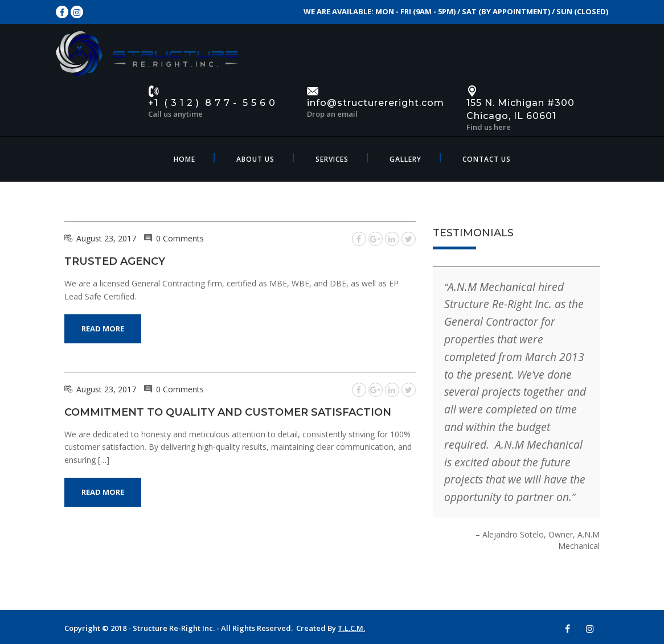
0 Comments (180, 238)
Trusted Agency (115, 261)
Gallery (405, 159)
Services (332, 159)
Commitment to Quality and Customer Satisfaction (228, 412)
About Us (255, 159)
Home (185, 159)
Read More (103, 329)
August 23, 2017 (106, 238)
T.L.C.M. (351, 628)
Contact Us (487, 159)
